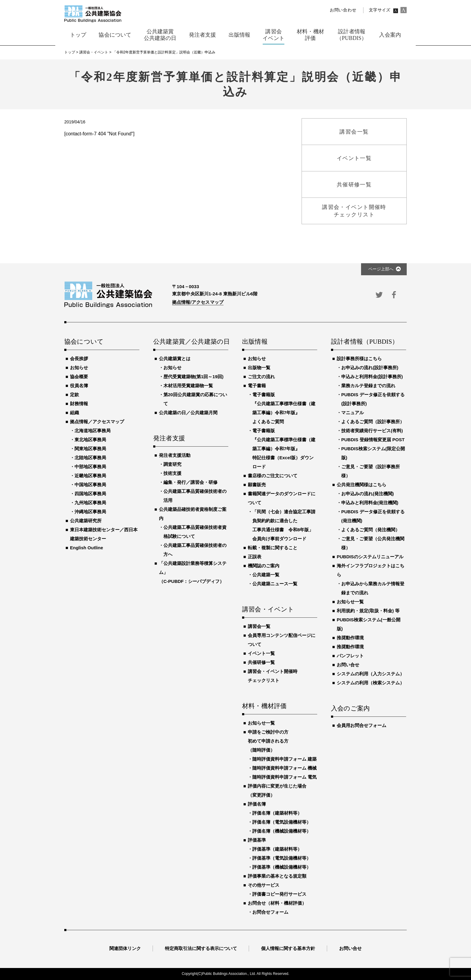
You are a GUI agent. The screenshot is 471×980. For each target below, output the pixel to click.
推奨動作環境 (350, 638)
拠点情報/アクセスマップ (198, 302)
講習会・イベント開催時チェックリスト (273, 676)
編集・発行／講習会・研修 (190, 482)
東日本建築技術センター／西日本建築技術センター (104, 534)
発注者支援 (169, 439)
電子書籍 (257, 386)
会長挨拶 (79, 359)
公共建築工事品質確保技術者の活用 (195, 496)
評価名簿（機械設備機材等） (282, 831)
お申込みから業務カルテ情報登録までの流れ (373, 588)
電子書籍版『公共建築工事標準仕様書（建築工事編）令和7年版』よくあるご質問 (284, 408)
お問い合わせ (343, 10)
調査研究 (172, 464)
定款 (74, 395)
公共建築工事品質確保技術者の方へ (195, 550)
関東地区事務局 (90, 449)
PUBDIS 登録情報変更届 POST (373, 440)
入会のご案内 (350, 709)
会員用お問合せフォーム (362, 725)
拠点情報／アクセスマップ (97, 422)
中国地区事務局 (90, 485)
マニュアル (352, 413)
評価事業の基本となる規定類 (277, 876)
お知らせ (79, 368)
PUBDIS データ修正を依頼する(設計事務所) (373, 399)
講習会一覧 (259, 626)
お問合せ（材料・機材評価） (277, 903)
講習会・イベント (268, 610)
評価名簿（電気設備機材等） (282, 822)
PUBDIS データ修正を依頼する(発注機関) (373, 516)
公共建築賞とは (175, 359)
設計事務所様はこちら (359, 359)
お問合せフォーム (270, 912)
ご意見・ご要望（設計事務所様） (371, 471)
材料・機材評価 (264, 706)
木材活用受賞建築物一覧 (188, 386)
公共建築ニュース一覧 (275, 584)
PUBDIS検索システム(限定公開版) (373, 453)
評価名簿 (257, 804)
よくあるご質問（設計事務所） (373, 422)
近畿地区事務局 (90, 476)
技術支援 (172, 473)
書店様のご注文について (273, 476)
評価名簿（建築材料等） (277, 813)
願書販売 (257, 485)
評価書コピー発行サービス (279, 894)
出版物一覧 (259, 368)
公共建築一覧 (266, 575)
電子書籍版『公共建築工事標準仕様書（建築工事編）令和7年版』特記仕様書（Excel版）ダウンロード (284, 449)
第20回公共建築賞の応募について (195, 399)
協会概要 (79, 377)
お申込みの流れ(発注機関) (368, 494)
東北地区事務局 (90, 440)
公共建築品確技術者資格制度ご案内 (193, 514)
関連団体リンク (125, 948)
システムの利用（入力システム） (371, 674)
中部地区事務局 (90, 467)
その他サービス (264, 885)
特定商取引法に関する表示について (201, 948)
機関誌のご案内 (264, 566)
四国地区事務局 (90, 494)
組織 (74, 413)
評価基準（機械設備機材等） (282, 867)
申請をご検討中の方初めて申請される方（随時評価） (268, 741)
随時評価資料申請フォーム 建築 (284, 759)
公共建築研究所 (86, 521)
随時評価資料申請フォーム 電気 (284, 777)
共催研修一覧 (261, 662)
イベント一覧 (261, 653)
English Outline (87, 548)
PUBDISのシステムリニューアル (370, 557)
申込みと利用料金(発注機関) (370, 503)
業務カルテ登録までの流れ (368, 386)
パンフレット (350, 656)
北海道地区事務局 (93, 431)
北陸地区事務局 (90, 458)
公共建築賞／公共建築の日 (191, 342)
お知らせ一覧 (261, 723)
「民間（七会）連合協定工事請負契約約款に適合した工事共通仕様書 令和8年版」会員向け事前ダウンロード (284, 525)
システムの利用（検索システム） (371, 683)
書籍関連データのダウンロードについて (282, 498)
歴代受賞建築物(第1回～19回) (193, 377)
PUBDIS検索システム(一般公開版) (369, 624)
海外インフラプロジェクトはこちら (371, 570)
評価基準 (257, 840)
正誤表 (255, 557)
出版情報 (255, 342)
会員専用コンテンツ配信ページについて (282, 640)
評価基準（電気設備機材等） (282, 858)
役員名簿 (79, 386)
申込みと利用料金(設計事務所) (372, 377)
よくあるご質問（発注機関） (371, 530)
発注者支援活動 (175, 455)
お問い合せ (348, 665)
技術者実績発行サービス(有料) (372, 431)
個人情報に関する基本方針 (288, 948)
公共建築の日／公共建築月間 (188, 413)
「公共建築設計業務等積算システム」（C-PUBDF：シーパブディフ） (193, 572)
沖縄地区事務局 (90, 512)
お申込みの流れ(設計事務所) (370, 368)
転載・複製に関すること (273, 548)
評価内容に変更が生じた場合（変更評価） (277, 790)
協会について (84, 342)
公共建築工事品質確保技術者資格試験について (195, 532)
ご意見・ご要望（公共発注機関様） (373, 543)
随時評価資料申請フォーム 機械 (284, 768)
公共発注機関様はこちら (362, 485)
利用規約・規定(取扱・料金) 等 (368, 611)
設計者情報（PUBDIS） (365, 342)
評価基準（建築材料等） (277, 849)
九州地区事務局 (90, 503)
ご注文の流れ (261, 377)
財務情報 (79, 404)
